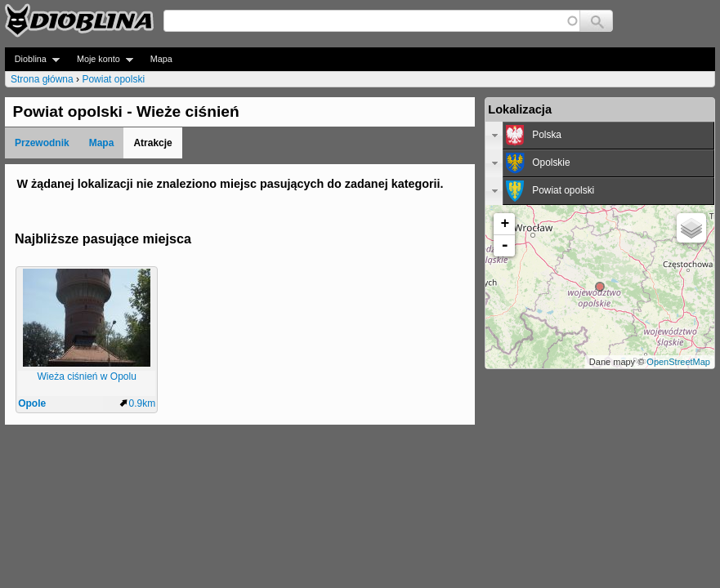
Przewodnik (42, 143)
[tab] (600, 136)
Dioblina (32, 59)
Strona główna (42, 79)
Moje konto (100, 59)
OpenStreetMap (678, 362)
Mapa (161, 59)
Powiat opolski (113, 79)
